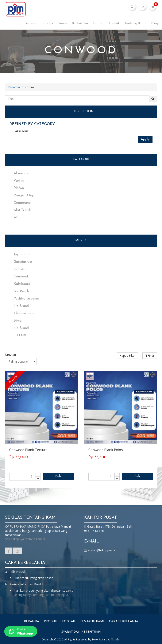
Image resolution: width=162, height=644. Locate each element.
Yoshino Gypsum (26, 299)
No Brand (21, 306)
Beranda (31, 24)
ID (142, 7)
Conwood (21, 277)
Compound (22, 203)
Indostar (20, 269)
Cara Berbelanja (124, 621)
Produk (48, 24)
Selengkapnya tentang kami (25, 539)
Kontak (114, 24)
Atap (18, 218)
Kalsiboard (22, 284)
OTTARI (20, 335)
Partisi (19, 181)
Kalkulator (80, 24)
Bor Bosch (21, 291)
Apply (145, 139)
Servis (63, 24)
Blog (155, 24)
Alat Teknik (22, 210)
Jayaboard (22, 255)
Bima (18, 321)
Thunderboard (25, 313)
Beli (58, 476)
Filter (150, 356)
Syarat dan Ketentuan (81, 632)
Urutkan (10, 354)
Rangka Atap (24, 195)
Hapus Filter (128, 356)
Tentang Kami (135, 24)
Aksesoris (20, 131)
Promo (98, 24)
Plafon (19, 188)
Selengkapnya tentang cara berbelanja (41, 595)
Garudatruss (23, 262)
